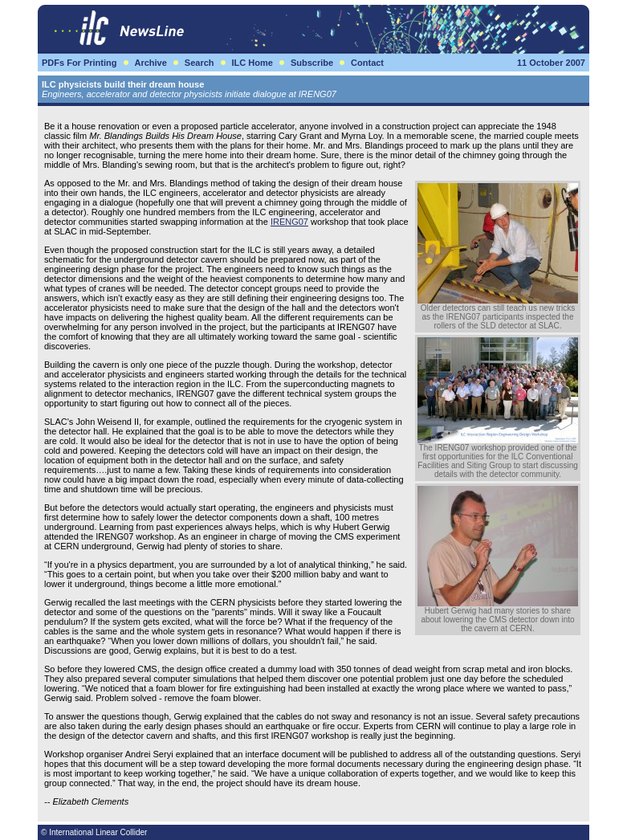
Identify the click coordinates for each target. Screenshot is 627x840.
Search (199, 63)
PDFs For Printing (79, 63)
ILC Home (252, 63)
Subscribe (312, 63)
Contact (367, 63)
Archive (151, 63)
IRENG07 (289, 222)
